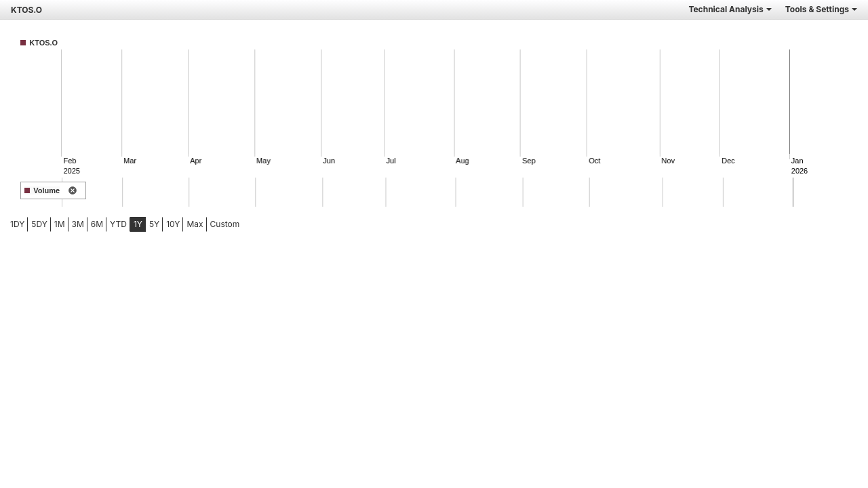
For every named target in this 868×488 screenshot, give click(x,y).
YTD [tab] (118, 224)
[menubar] (107, 224)
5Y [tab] (154, 224)
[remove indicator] (73, 191)
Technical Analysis (730, 9)
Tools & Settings (821, 9)
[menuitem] (17, 224)
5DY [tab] (39, 224)
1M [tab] (60, 224)
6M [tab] (97, 224)
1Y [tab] (138, 224)
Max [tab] (195, 224)
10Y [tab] (173, 224)
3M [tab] (78, 224)
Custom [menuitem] (225, 224)
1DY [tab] (17, 224)
